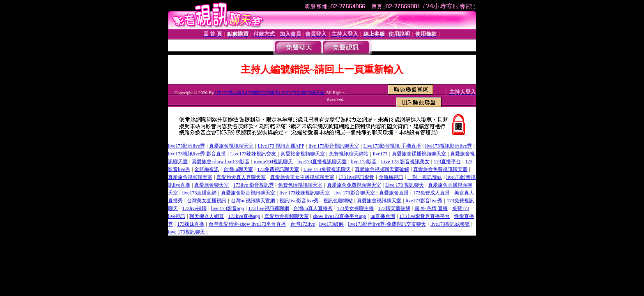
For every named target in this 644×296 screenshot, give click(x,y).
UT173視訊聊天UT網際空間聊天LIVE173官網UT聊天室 (270, 92)
